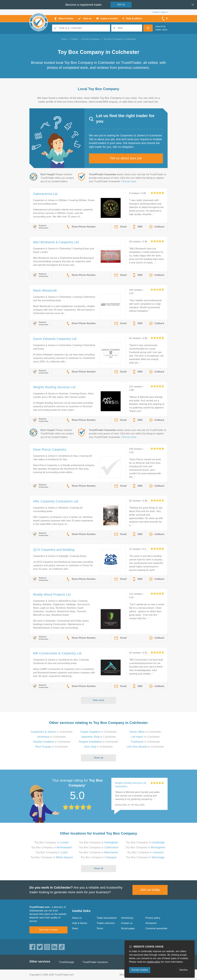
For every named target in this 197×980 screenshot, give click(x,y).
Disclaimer (151, 923)
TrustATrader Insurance (95, 962)
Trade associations (107, 918)
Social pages (128, 928)
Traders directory (106, 923)
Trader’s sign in (160, 12)
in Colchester (52, 732)
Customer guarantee (156, 928)
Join (121, 4)
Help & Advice (80, 923)
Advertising (127, 918)
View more (99, 700)
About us (77, 918)
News (75, 928)
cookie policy (154, 962)
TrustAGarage (66, 962)
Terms (100, 928)
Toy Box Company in (52, 842)
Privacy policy (153, 918)
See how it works (48, 930)
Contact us (127, 923)
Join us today (150, 890)
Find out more (129, 181)
